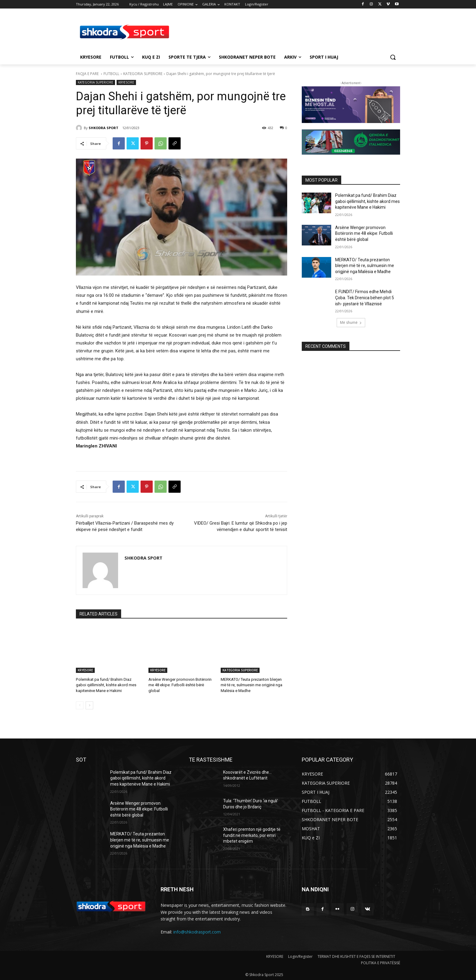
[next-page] (89, 705)
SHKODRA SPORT (104, 128)
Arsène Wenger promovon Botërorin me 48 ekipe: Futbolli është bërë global (180, 685)
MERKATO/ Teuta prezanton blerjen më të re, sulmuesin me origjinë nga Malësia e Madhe (252, 685)
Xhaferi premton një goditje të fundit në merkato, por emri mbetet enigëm (252, 835)
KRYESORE (126, 82)
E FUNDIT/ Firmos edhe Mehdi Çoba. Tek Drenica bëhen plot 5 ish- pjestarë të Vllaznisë (365, 298)
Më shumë (351, 322)
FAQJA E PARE (88, 74)
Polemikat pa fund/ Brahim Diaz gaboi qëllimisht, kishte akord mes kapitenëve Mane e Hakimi (106, 685)
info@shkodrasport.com (197, 932)
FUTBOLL (111, 74)
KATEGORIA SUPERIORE (143, 74)
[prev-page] (80, 705)
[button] (393, 57)
